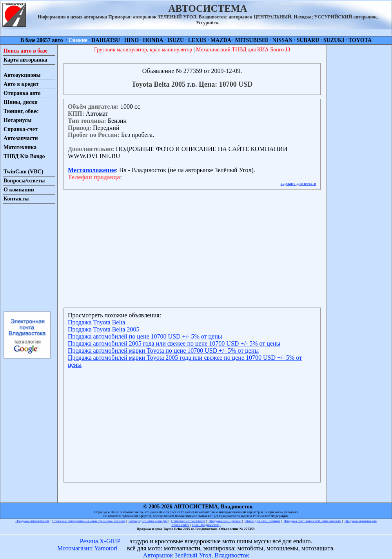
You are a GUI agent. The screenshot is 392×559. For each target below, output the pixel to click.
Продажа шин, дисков (225, 521)
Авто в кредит (21, 84)
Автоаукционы (22, 75)
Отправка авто (22, 93)
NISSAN (282, 40)
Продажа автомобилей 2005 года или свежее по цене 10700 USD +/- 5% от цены (174, 343)
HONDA (153, 40)
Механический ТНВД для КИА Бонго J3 (243, 50)
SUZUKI (334, 40)
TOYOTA (360, 40)
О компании (19, 190)
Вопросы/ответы (24, 181)
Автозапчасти (21, 138)
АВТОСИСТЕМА (196, 507)
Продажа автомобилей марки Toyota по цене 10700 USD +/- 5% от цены (163, 351)
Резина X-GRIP (100, 541)
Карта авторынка (25, 60)
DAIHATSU (106, 40)
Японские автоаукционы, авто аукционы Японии (89, 521)
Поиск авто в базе (25, 51)
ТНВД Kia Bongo (24, 156)
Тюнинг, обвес (21, 111)
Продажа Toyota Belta (96, 322)
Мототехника (20, 147)
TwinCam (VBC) (23, 172)
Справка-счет (21, 129)
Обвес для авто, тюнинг (262, 521)
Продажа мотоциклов (361, 521)
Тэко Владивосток (205, 525)
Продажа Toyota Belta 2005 (103, 329)
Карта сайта (180, 525)
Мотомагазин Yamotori (87, 548)
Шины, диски (21, 102)
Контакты (16, 199)
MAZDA (221, 40)
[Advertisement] (27, 257)
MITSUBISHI (252, 40)
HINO (132, 40)
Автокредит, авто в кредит (148, 521)
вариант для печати (299, 183)
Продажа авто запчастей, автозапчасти (313, 521)
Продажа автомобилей (32, 521)
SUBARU (308, 40)
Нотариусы (17, 120)
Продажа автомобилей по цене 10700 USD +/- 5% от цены (145, 336)
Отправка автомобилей (188, 521)
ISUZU (175, 40)
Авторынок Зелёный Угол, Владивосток (196, 555)
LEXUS (197, 40)
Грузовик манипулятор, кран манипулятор (143, 50)
